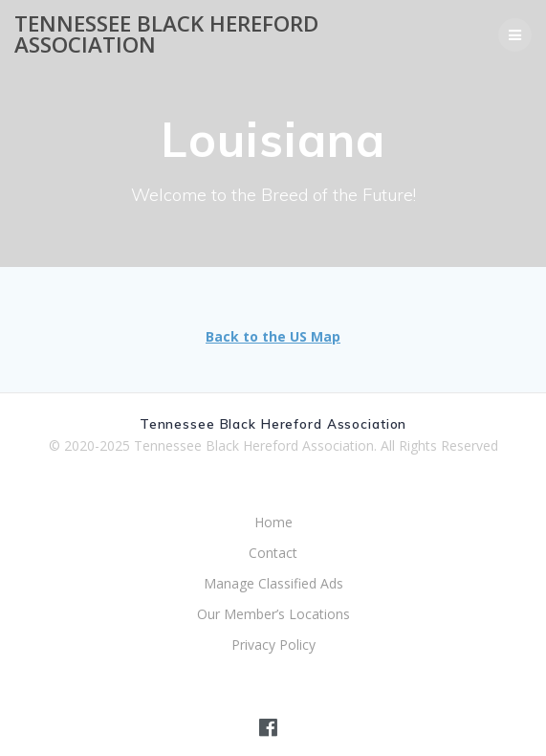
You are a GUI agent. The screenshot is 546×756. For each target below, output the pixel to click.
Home (273, 522)
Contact (273, 553)
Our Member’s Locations (273, 614)
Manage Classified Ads (273, 583)
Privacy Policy (273, 645)
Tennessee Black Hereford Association (166, 35)
